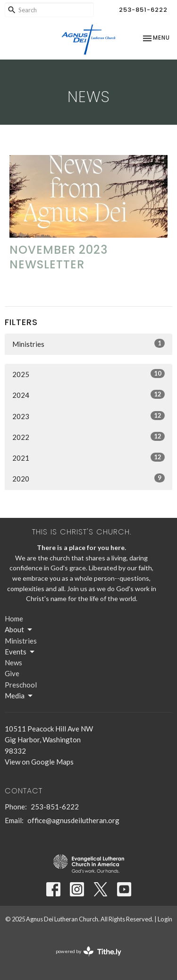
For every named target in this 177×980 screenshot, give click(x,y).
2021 (88, 457)
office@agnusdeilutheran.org (73, 820)
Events (20, 652)
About (19, 630)
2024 (88, 395)
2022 (88, 437)
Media (19, 696)
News (13, 662)
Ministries (88, 344)
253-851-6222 (143, 10)
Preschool (21, 685)
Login (165, 919)
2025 (88, 374)
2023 (88, 416)
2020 (88, 478)
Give (12, 673)
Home (14, 619)
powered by (88, 951)
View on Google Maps (39, 762)
